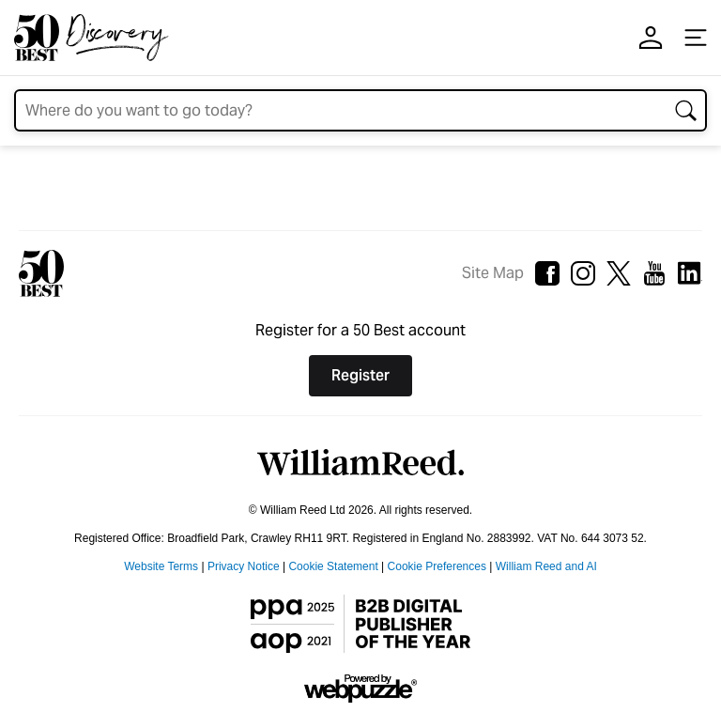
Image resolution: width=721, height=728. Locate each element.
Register (360, 375)
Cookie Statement (333, 566)
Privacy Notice (244, 566)
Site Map (493, 273)
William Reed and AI (546, 566)
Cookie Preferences (437, 566)
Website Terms (161, 566)
